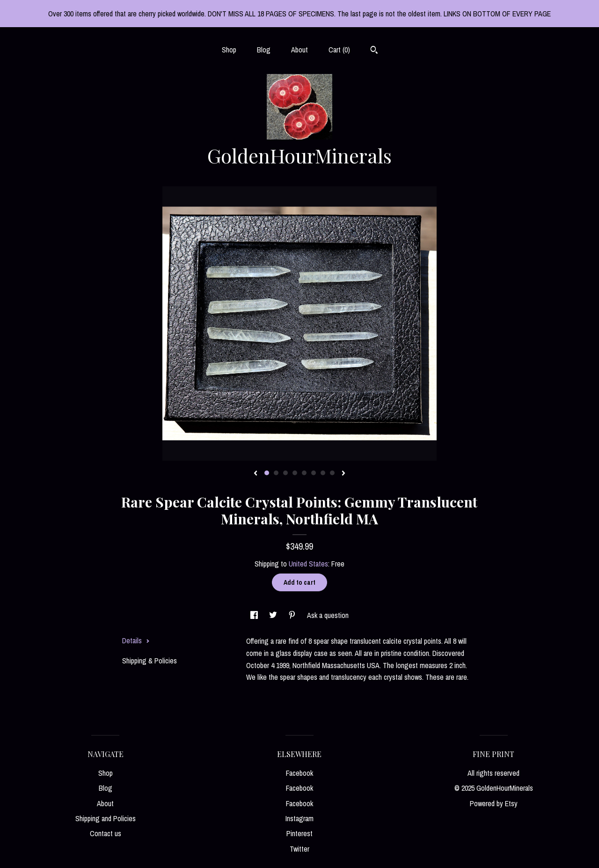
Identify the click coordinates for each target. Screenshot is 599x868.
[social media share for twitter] (274, 615)
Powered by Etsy (494, 803)
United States (308, 564)
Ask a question (328, 615)
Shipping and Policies (106, 818)
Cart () (339, 50)
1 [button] (267, 473)
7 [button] (323, 473)
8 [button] (332, 473)
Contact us (106, 833)
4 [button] (295, 473)
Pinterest (299, 833)
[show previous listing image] (256, 474)
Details (136, 640)
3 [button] (285, 473)
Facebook (299, 773)
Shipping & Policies (150, 661)
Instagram (299, 818)
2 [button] (276, 473)
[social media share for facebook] (255, 615)
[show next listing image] (343, 474)
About (299, 50)
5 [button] (304, 473)
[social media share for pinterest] (293, 615)
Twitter (299, 849)
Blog (264, 50)
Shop (229, 50)
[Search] (374, 51)
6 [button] (314, 473)
